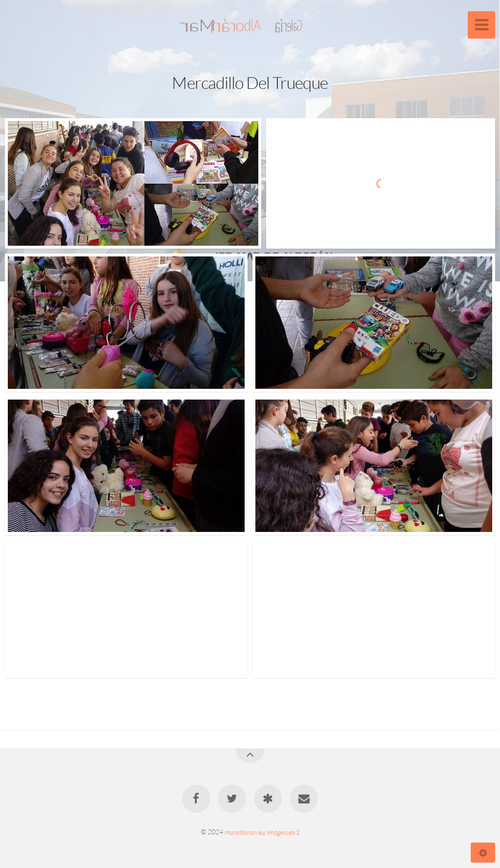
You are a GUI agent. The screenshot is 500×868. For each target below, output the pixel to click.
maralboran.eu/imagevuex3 (262, 832)
